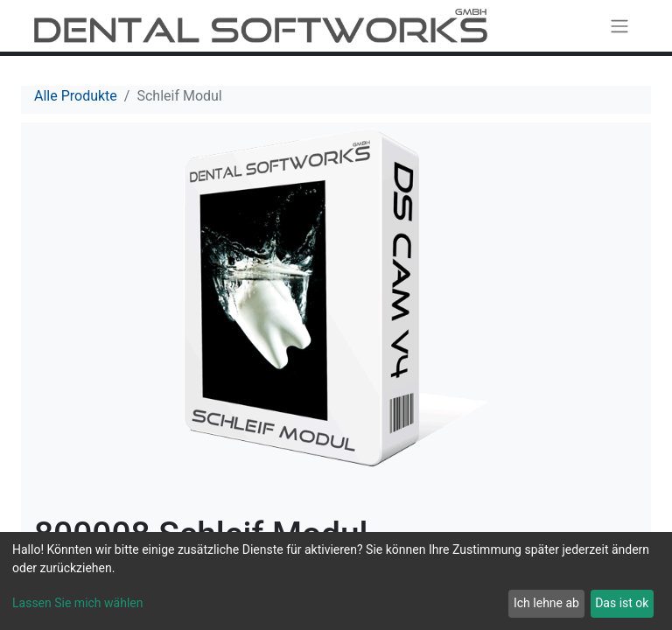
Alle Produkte (76, 96)
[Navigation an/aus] (619, 26)
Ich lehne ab (546, 603)
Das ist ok (622, 603)
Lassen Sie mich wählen (77, 603)
